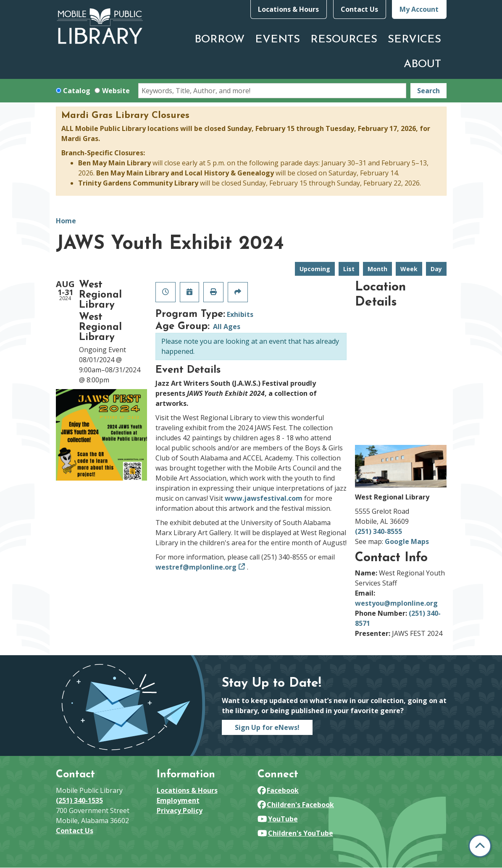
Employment (178, 800)
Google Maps (407, 541)
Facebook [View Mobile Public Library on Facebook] (278, 790)
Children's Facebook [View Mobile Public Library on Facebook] (296, 805)
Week (409, 269)
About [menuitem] (422, 64)
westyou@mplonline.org (396, 603)
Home (66, 221)
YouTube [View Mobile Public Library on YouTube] (278, 819)
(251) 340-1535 (79, 800)
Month (377, 269)
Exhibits (240, 314)
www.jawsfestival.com (264, 498)
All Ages (227, 327)
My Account (419, 9)
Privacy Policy (180, 810)
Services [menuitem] (414, 40)
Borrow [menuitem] (219, 40)
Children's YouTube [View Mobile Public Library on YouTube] (295, 833)
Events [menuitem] (277, 40)
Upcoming (315, 269)
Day (436, 269)
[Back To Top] (480, 846)
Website (116, 91)
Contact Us (359, 9)
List (349, 269)
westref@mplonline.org (196, 567)
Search (428, 91)
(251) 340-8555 (378, 531)
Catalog (77, 91)
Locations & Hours (288, 9)
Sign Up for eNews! (267, 727)
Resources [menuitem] (344, 40)
